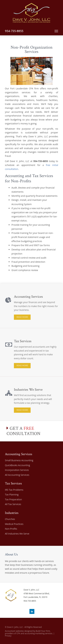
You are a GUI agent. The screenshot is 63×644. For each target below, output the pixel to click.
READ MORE (22, 317)
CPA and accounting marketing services (34, 633)
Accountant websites (14, 631)
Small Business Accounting (19, 460)
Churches (10, 519)
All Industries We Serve (17, 534)
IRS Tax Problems (14, 490)
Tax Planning (12, 494)
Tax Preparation (13, 499)
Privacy (8, 636)
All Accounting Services (17, 475)
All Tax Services (13, 504)
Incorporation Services (17, 470)
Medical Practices (14, 524)
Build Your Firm (43, 631)
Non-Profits (11, 529)
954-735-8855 (14, 31)
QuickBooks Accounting (17, 465)
